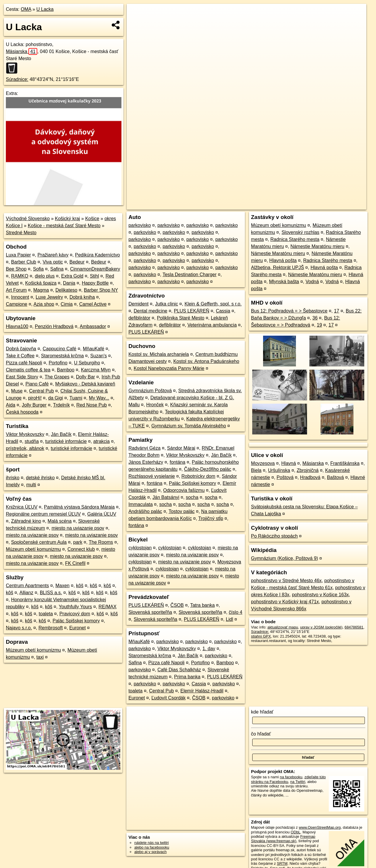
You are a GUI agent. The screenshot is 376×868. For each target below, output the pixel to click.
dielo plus (45, 276)
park (78, 542)
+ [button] (137, 14)
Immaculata (141, 504)
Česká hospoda (22, 412)
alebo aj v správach (150, 852)
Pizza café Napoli (24, 363)
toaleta (46, 614)
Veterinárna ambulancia (212, 325)
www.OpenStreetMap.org (320, 827)
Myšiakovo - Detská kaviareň (85, 384)
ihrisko (13, 478)
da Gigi (56, 398)
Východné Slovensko (28, 219)
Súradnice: (17, 79)
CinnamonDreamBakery (95, 269)
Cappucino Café (59, 349)
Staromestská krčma (62, 356)
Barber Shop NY (101, 290)
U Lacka (45, 9)
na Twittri (298, 782)
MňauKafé (93, 349)
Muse (17, 391)
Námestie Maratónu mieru (317, 246)
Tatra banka (202, 605)
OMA (26, 9)
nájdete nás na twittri (151, 843)
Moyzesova (263, 463)
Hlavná (289, 463)
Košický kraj (67, 219)
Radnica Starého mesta (295, 239)
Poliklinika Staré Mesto (181, 318)
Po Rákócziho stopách (274, 536)
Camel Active (93, 304)
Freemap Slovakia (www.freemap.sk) (283, 839)
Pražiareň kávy (53, 255)
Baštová (336, 477)
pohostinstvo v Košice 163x (320, 595)
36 (315, 318)
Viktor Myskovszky (25, 434)
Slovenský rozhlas (300, 232)
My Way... (99, 398)
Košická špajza (41, 283)
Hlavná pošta (283, 260)
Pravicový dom (75, 614)
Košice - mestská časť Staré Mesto (64, 226)
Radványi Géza (144, 448)
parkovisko (140, 225)
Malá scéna (60, 521)
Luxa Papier (18, 255)
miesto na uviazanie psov (78, 528)
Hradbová (310, 477)
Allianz (26, 593)
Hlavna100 (17, 326)
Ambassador (93, 326)
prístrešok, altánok (25, 448)
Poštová (285, 477)
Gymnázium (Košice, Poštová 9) (285, 558)
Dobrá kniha (82, 297)
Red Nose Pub (92, 405)
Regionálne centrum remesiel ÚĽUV (43, 514)
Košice (92, 219)
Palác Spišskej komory (76, 621)
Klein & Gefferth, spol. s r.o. (213, 304)
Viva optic (53, 262)
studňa (32, 441)
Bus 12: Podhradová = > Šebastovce (289, 311)
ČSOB (177, 605)
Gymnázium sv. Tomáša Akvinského (189, 426)
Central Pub (42, 391)
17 (337, 311)
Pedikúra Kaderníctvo (98, 255)
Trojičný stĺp (211, 518)
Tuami (76, 398)
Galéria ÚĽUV (102, 514)
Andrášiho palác (145, 511)
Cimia (67, 304)
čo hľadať (261, 734)
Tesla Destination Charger (189, 275)
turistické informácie (66, 441)
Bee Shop (16, 269)
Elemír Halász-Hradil (202, 691)
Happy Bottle (95, 283)
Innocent (20, 297)
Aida (11, 405)
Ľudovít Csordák (168, 698)
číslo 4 (236, 612)
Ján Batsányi (166, 497)
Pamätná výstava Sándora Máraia (79, 507)
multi (31, 485)
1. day (209, 649)
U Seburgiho (87, 363)
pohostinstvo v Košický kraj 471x (285, 602)
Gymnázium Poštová (150, 391)
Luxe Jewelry (49, 297)
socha (192, 497)
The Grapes (57, 377)
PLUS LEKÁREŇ (192, 311)
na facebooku (291, 777)
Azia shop (44, 304)
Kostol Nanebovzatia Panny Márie (169, 368)
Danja (69, 283)
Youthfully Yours (75, 607)
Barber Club (24, 262)
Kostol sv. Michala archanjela (159, 354)
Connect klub (81, 549)
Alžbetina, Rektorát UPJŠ (278, 267)
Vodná (312, 282)
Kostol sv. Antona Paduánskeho (206, 361)
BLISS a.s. (51, 593)
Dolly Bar (85, 377)
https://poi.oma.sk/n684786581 (341, 205)
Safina (57, 269)
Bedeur (77, 262)
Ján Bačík (61, 434)
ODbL (295, 832)
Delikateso (66, 290)
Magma (41, 290)
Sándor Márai (181, 448)
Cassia (223, 311)
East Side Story (22, 377)
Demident (138, 304)
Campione (17, 304)
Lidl (230, 619)
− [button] (137, 23)
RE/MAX (107, 607)
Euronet (77, 628)
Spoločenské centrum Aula (39, 542)
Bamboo (66, 370)
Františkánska (345, 463)
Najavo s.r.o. (19, 628)
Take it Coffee (20, 356)
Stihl (94, 276)
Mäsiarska (22, 51)
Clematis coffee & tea (28, 370)
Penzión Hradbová (54, 326)
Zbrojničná (308, 470)
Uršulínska (279, 470)
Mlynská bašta (284, 282)
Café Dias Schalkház (179, 670)
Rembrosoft (51, 628)
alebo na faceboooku (152, 847)
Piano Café (37, 384)
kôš (80, 586)
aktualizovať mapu (283, 627)
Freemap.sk (297, 205)
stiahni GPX (261, 636)
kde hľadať (262, 712)
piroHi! (35, 398)
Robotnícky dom (198, 476)
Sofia (38, 269)
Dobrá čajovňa (21, 349)
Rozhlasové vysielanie (152, 476)
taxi (40, 657)
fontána (177, 462)
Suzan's (99, 356)
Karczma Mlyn (96, 370)
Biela (256, 470)
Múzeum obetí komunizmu (33, 549)
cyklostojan (140, 548)
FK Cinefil (75, 563)
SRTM (282, 863)
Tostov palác (182, 511)
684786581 (354, 627)
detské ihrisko (40, 478)
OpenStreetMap (267, 205)
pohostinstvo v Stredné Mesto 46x (286, 581)
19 (319, 325)
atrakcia (101, 441)
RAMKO (20, 276)
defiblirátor (139, 318)
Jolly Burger (34, 405)
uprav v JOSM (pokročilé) (321, 627)
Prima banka (187, 677)
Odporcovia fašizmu (184, 490)
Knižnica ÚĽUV (22, 507)
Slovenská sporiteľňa (150, 612)
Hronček (155, 405)
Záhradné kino (26, 521)
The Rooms (101, 542)
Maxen (62, 586)
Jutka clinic (167, 304)
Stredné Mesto (21, 233)
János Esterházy (146, 462)
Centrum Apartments (27, 586)
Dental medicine (151, 311)
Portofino (58, 363)
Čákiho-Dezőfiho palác (208, 469)
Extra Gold (72, 276)
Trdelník (61, 405)
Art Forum (16, 290)
